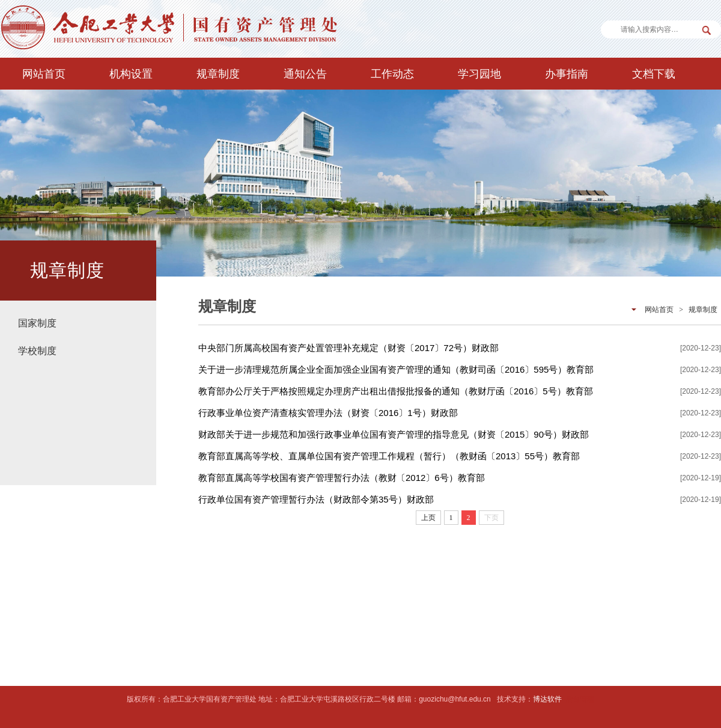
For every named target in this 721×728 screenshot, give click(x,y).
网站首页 (44, 74)
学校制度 (37, 351)
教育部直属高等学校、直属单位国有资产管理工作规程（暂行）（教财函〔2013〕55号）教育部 (389, 456)
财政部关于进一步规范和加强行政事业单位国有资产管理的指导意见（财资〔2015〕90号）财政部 (394, 434)
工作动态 (392, 74)
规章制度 (218, 74)
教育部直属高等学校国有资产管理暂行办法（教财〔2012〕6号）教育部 (342, 478)
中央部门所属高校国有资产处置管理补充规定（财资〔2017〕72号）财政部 (348, 348)
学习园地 (479, 74)
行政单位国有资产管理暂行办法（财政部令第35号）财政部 (316, 499)
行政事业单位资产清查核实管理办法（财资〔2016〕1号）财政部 (328, 413)
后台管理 (580, 699)
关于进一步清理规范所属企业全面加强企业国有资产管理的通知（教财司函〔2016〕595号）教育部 (396, 369)
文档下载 (654, 74)
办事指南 (567, 74)
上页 (428, 518)
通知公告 (305, 74)
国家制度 (37, 323)
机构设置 (131, 74)
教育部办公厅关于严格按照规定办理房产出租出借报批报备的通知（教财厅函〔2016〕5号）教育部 (396, 391)
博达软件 (547, 699)
